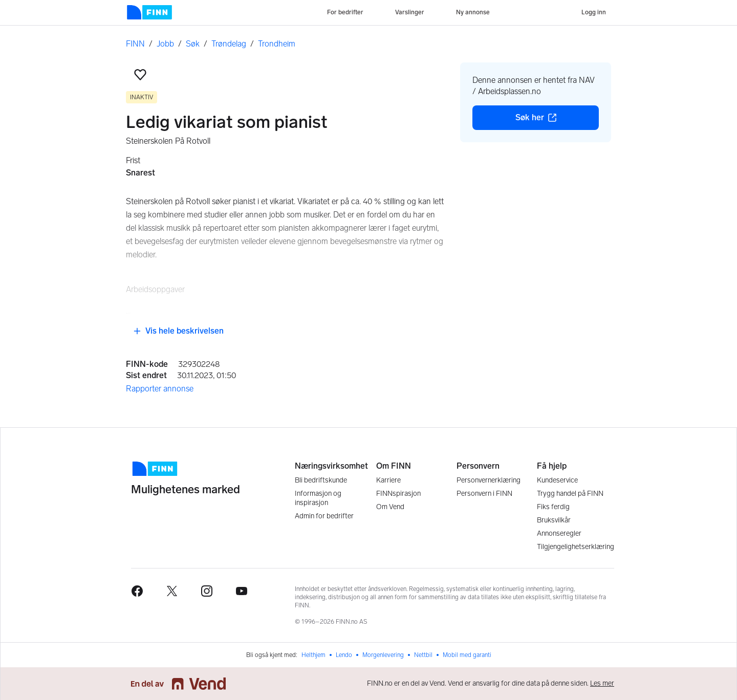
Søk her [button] (557, 120)
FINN (135, 44)
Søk (193, 44)
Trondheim (277, 44)
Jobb (165, 44)
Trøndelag (229, 44)
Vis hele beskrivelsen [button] (178, 331)
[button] (140, 75)
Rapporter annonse (160, 389)
